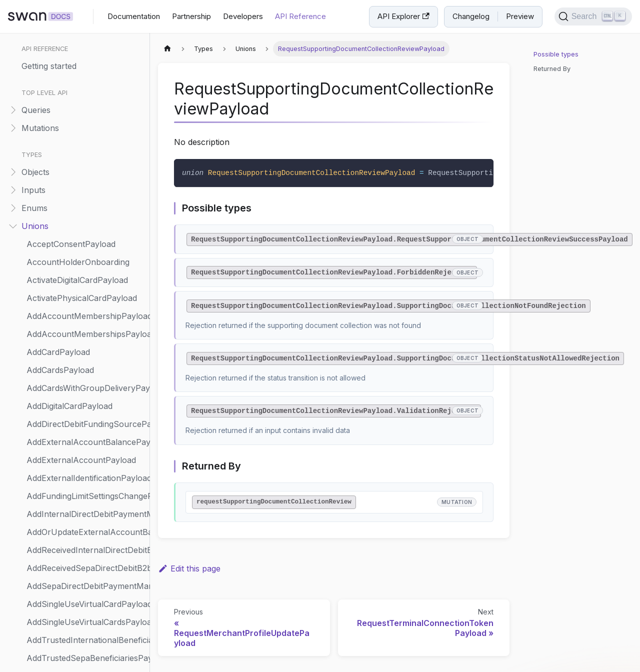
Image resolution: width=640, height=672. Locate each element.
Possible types (556, 54)
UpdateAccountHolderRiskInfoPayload (86, 450)
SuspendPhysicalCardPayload (83, 396)
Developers (243, 16)
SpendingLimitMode (63, 324)
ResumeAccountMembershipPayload (86, 216)
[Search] (593, 16)
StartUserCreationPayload (76, 342)
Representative (55, 72)
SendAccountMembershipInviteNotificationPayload (86, 288)
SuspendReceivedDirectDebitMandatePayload (86, 414)
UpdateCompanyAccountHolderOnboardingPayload (86, 576)
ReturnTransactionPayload (77, 252)
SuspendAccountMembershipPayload (86, 360)
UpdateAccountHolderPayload (84, 432)
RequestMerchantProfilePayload (86, 144)
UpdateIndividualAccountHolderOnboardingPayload (86, 630)
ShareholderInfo (58, 306)
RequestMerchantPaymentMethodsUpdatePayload (86, 126)
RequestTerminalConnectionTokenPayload (86, 198)
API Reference (300, 16)
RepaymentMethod (62, 36)
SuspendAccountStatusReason (86, 378)
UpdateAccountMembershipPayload (86, 468)
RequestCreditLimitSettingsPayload (86, 90)
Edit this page (189, 568)
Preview (520, 16)
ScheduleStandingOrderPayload (86, 270)
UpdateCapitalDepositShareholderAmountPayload (86, 540)
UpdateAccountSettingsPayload (86, 504)
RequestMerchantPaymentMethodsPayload (86, 108)
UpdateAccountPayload (71, 486)
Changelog (471, 16)
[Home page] (167, 49)
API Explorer (403, 16)
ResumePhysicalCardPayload (82, 234)
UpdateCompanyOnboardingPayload (86, 594)
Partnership (191, 16)
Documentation (134, 16)
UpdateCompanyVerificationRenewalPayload (86, 612)
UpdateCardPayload (64, 558)
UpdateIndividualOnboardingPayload (86, 648)
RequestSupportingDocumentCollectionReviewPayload (86, 180)
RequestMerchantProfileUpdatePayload (86, 162)
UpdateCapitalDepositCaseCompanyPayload (86, 522)
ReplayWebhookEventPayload (84, 54)
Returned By (552, 69)
